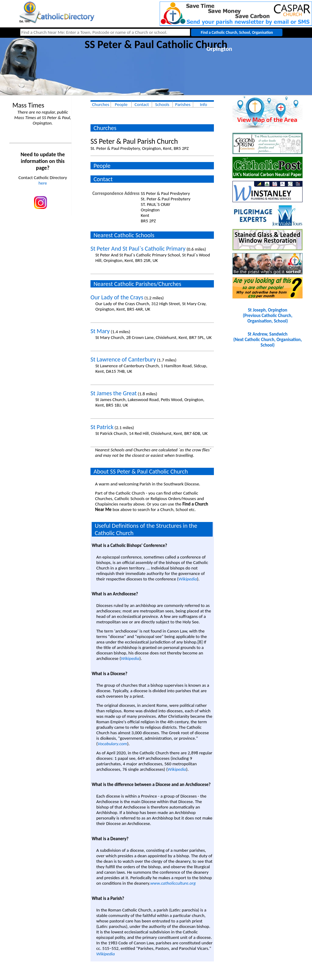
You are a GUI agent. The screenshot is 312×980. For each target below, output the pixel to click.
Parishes (183, 104)
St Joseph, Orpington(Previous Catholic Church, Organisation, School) (268, 316)
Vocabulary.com (113, 744)
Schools (162, 104)
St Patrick (102, 427)
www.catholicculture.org (173, 883)
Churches (101, 104)
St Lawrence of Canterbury (123, 359)
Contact (142, 104)
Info (204, 104)
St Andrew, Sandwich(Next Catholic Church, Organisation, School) (268, 340)
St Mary (100, 331)
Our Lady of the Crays (117, 297)
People (121, 104)
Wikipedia (188, 579)
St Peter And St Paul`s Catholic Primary (138, 249)
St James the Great (114, 393)
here (43, 183)
